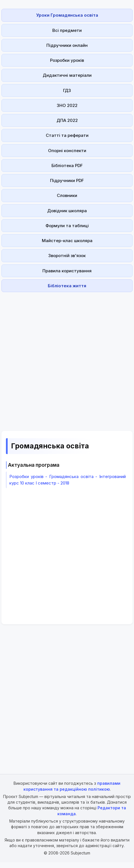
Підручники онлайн (67, 45)
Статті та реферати (67, 135)
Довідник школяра (67, 211)
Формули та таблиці (67, 226)
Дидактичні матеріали (67, 75)
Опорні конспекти (67, 151)
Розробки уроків (67, 60)
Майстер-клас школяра (67, 241)
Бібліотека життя (67, 286)
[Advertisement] (65, 358)
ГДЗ (67, 90)
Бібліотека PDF (67, 166)
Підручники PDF (67, 180)
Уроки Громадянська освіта (67, 15)
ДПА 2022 (67, 120)
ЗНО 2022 (67, 105)
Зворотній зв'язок (67, 256)
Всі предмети (67, 30)
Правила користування (67, 271)
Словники (67, 195)
